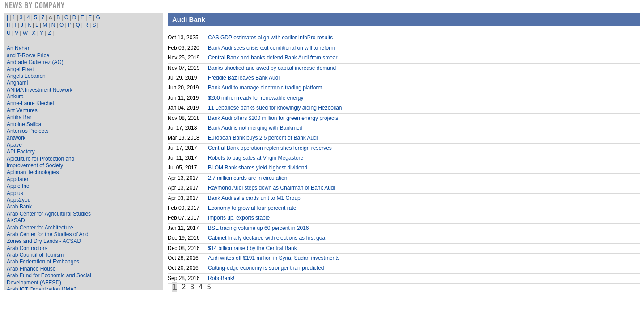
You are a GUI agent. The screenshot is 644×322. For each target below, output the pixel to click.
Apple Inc (18, 186)
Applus (15, 193)
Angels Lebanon (26, 76)
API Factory (21, 152)
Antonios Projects (28, 131)
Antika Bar (19, 117)
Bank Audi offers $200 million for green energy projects (273, 118)
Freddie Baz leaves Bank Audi (244, 78)
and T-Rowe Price (28, 55)
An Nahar (18, 48)
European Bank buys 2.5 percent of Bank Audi (263, 138)
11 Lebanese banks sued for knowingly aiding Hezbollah (275, 108)
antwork (16, 138)
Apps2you (19, 200)
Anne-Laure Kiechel (30, 103)
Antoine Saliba (24, 124)
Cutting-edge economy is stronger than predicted (266, 268)
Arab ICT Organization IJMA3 (42, 289)
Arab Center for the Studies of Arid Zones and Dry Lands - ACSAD (48, 238)
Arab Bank (19, 207)
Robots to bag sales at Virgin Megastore (256, 158)
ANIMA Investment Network (40, 90)
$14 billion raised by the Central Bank (252, 248)
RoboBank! (221, 278)
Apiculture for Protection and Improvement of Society (40, 162)
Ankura (15, 97)
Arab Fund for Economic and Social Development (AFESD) (49, 279)
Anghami (17, 83)
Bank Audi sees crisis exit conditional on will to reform (271, 48)
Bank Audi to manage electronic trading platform (265, 88)
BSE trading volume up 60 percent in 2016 (258, 228)
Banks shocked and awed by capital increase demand (272, 68)
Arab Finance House (31, 269)
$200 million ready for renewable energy (256, 98)
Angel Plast (20, 69)
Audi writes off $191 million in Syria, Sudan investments (274, 258)
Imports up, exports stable (239, 218)
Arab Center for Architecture (40, 228)
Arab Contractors (27, 248)
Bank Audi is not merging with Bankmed (255, 128)
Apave (14, 145)
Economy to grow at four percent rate (252, 208)
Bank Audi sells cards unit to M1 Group (254, 198)
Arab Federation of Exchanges (43, 262)
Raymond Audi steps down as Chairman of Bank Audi (271, 188)
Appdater (18, 179)
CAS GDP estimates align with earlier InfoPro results (270, 38)
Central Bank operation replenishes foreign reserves (270, 148)
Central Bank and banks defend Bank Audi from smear (273, 58)
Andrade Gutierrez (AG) (35, 62)
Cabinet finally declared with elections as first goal (267, 238)
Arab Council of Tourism (35, 255)
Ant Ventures (22, 110)
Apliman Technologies (33, 172)
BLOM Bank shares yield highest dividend (258, 168)
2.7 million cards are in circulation (248, 178)
